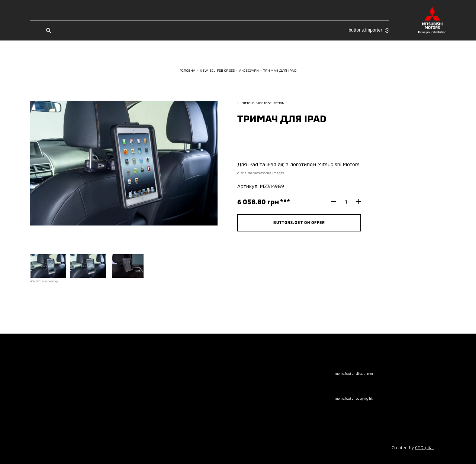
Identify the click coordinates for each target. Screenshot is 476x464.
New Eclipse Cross (217, 70)
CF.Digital (425, 447)
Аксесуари (249, 70)
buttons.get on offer (299, 222)
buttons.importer (369, 30)
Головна (187, 70)
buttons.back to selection (261, 103)
